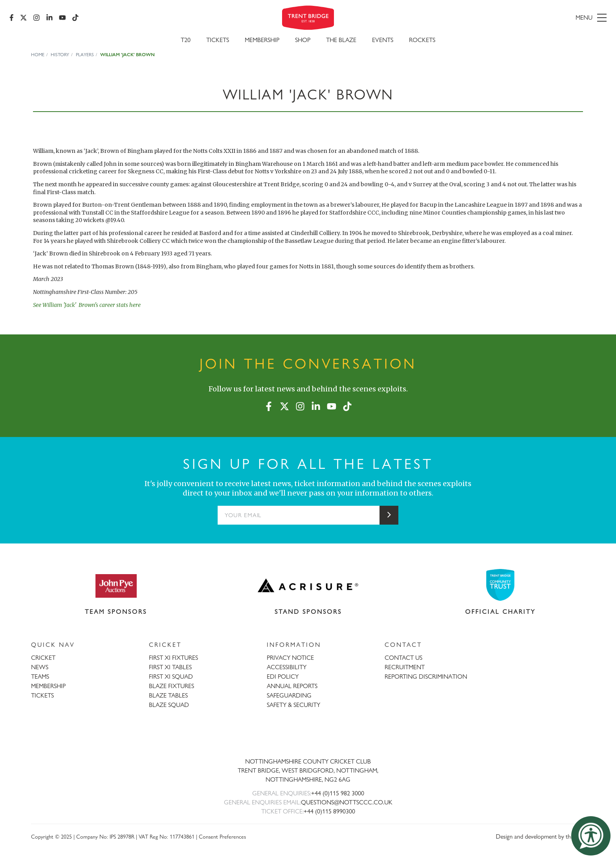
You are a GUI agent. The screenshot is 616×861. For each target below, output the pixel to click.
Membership (262, 40)
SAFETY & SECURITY (293, 705)
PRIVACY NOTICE (290, 658)
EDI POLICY (283, 676)
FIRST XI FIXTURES (173, 658)
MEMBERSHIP (48, 686)
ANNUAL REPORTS (292, 686)
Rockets (422, 40)
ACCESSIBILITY (287, 667)
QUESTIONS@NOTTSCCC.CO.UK (347, 802)
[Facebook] (12, 18)
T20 (186, 40)
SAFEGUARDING (289, 695)
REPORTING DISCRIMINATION (426, 676)
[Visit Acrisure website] (308, 586)
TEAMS (40, 676)
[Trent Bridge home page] (308, 736)
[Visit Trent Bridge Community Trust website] (500, 585)
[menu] (510, 18)
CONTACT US (403, 658)
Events (383, 40)
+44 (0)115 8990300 (329, 811)
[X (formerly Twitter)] (24, 18)
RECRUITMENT (405, 667)
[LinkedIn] (49, 18)
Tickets (218, 40)
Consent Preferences (222, 836)
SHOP (303, 40)
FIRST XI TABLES (170, 667)
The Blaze (341, 40)
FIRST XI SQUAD (171, 676)
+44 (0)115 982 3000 (338, 793)
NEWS (40, 667)
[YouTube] (62, 18)
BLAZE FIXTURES (171, 686)
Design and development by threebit (540, 836)
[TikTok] (75, 18)
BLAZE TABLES (168, 695)
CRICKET (43, 658)
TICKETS (42, 695)
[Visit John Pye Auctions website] (116, 586)
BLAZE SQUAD (169, 705)
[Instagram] (37, 18)
